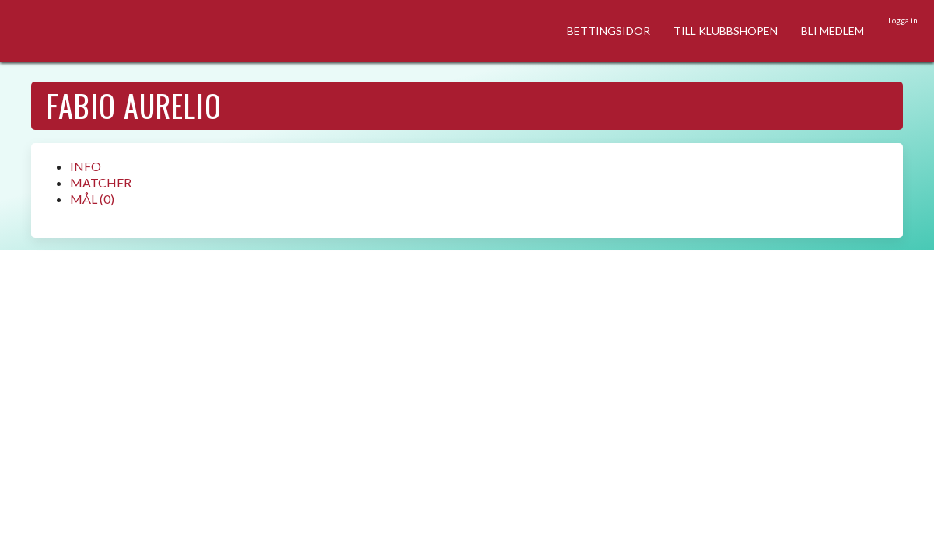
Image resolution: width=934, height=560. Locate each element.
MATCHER (101, 182)
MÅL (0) (92, 199)
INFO (86, 166)
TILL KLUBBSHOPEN (726, 31)
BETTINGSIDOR (609, 31)
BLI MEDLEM (833, 31)
